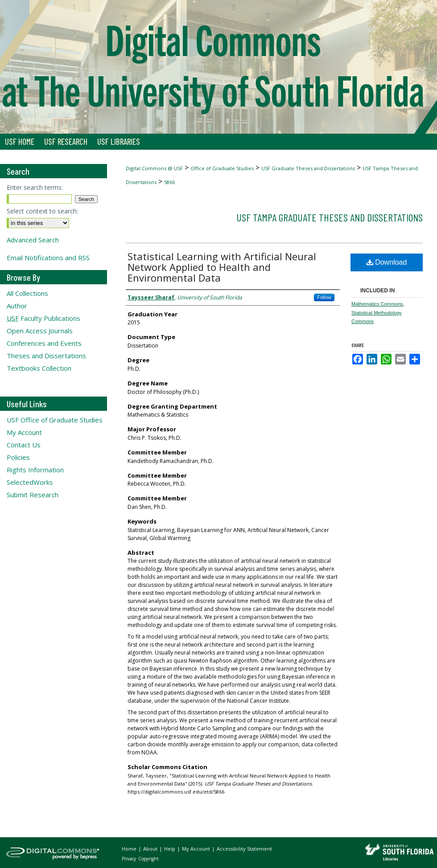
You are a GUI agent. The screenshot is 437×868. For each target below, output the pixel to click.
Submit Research (33, 495)
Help (170, 849)
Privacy (130, 859)
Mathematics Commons (377, 304)
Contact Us (24, 445)
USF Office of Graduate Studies (55, 420)
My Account (24, 432)
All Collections (27, 293)
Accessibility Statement (244, 849)
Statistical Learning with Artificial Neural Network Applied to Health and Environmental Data (222, 267)
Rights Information (35, 470)
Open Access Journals (40, 331)
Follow (324, 297)
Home (130, 849)
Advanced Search (33, 240)
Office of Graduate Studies (222, 168)
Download (387, 262)
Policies (18, 457)
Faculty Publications (43, 318)
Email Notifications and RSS (48, 258)
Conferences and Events (44, 343)
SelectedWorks (30, 482)
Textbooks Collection (39, 368)
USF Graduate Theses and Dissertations (308, 168)
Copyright (148, 859)
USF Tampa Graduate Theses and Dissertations (330, 217)
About (151, 849)
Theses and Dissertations (46, 356)
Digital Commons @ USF (154, 168)
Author (17, 306)
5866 (169, 182)
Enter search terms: (35, 187)
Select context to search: (42, 211)
